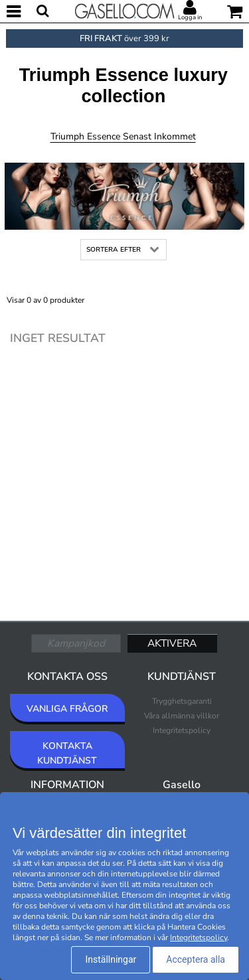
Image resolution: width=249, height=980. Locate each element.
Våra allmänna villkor (182, 716)
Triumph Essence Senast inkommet (123, 136)
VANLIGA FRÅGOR (67, 709)
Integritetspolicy (182, 730)
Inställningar (111, 959)
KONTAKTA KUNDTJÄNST (67, 753)
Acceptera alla (196, 959)
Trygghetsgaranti (182, 701)
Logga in (190, 17)
